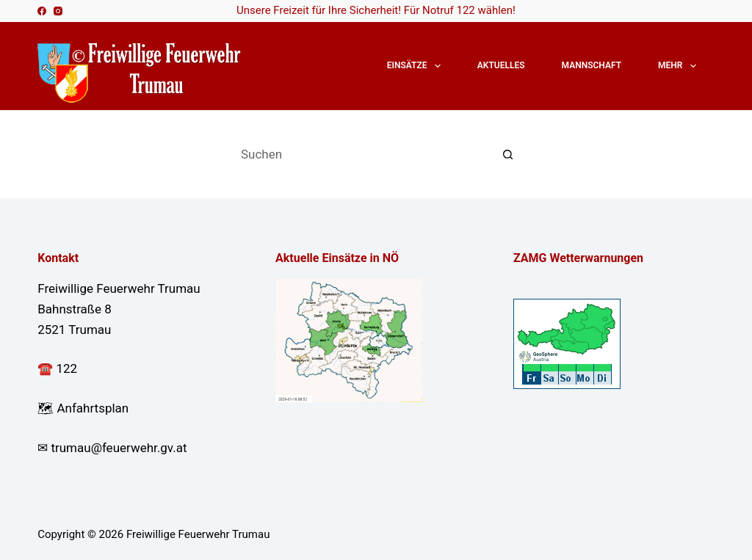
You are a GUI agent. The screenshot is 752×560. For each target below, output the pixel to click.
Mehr (680, 66)
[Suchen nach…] (361, 154)
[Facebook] (42, 11)
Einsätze (417, 66)
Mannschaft (592, 65)
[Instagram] (58, 11)
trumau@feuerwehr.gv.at (119, 448)
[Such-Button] (508, 154)
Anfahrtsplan (93, 408)
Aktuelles (501, 65)
